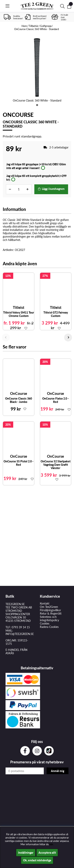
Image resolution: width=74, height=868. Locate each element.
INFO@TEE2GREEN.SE (20, 634)
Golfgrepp (46, 26)
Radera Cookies (49, 627)
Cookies (45, 623)
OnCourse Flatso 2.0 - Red (55, 400)
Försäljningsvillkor (50, 610)
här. (51, 844)
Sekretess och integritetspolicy (49, 618)
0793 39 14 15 (21, 627)
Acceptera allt (47, 853)
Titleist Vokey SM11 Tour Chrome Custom (19, 314)
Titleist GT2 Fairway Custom (56, 314)
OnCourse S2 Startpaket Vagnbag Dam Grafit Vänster (56, 465)
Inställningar (26, 853)
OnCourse (18, 115)
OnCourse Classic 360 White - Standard (37, 29)
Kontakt (45, 603)
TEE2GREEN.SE (15, 604)
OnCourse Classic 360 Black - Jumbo (19, 400)
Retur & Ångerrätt (51, 613)
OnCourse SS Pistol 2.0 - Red (18, 463)
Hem (24, 26)
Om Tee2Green (49, 607)
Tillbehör (34, 26)
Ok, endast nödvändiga (37, 860)
